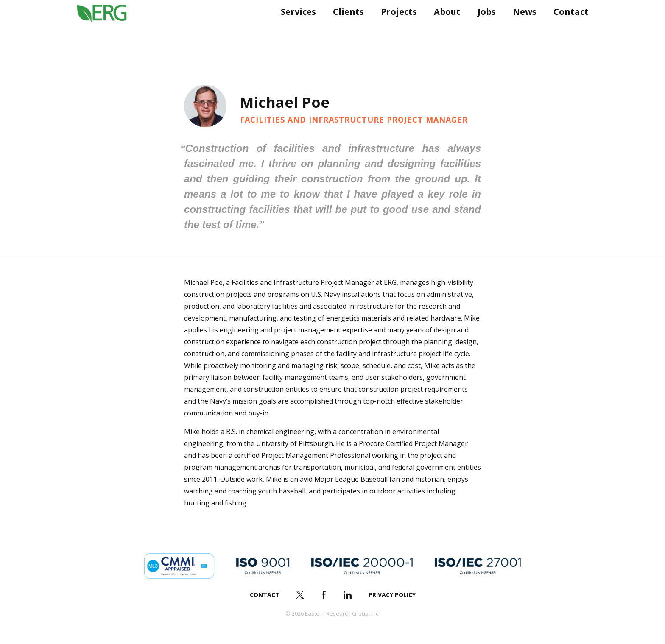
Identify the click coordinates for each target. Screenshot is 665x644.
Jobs (483, 29)
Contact (568, 29)
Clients (345, 29)
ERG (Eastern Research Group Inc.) (108, 29)
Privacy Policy (392, 595)
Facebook (324, 595)
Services (295, 29)
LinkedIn (348, 595)
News (521, 29)
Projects (395, 29)
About (444, 29)
